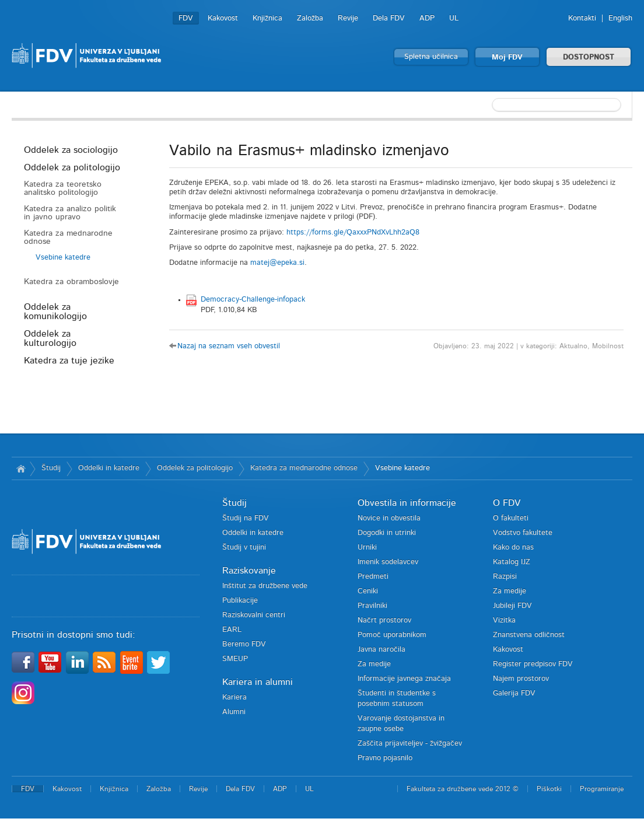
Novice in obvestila (389, 518)
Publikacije (240, 601)
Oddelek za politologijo (72, 167)
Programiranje (602, 789)
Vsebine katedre (63, 258)
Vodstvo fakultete (523, 533)
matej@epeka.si (277, 263)
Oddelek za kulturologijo (50, 338)
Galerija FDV (514, 693)
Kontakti (582, 18)
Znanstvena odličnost (529, 635)
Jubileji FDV (512, 606)
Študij (51, 468)
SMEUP (235, 659)
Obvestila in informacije (407, 503)
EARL (232, 630)
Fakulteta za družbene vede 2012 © (463, 789)
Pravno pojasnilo (385, 758)
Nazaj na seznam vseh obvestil (229, 346)
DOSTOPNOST (589, 57)
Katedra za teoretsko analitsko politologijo (63, 188)
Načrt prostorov (384, 620)
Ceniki (368, 591)
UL (454, 18)
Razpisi (505, 577)
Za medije (374, 664)
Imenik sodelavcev (388, 562)
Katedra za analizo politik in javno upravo (70, 213)
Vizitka (504, 620)
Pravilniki (372, 606)
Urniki (367, 548)
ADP (427, 18)
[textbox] (556, 105)
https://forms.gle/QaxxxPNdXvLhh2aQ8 (353, 232)
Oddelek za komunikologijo (55, 312)
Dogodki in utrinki (387, 533)
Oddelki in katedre (109, 468)
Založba (310, 18)
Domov (21, 468)
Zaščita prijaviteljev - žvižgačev (410, 744)
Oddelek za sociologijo (71, 150)
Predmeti (373, 577)
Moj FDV (507, 57)
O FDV (507, 503)
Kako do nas (513, 548)
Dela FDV (389, 18)
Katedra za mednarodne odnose (68, 237)
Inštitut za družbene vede (265, 586)
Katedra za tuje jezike (69, 361)
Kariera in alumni (258, 682)
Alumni (234, 712)
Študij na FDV (246, 518)
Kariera (235, 697)
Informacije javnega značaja (404, 679)
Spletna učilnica (431, 57)
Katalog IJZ (512, 562)
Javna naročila (381, 650)
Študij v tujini (244, 548)
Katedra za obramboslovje (71, 282)
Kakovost (223, 18)
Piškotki (549, 789)
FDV (186, 18)
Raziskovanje (249, 571)
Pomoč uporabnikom (392, 635)
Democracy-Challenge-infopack (253, 300)
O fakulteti (511, 518)
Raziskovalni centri (254, 615)
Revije (348, 18)
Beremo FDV (244, 644)
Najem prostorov (521, 679)
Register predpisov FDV (533, 664)
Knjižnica (267, 18)
